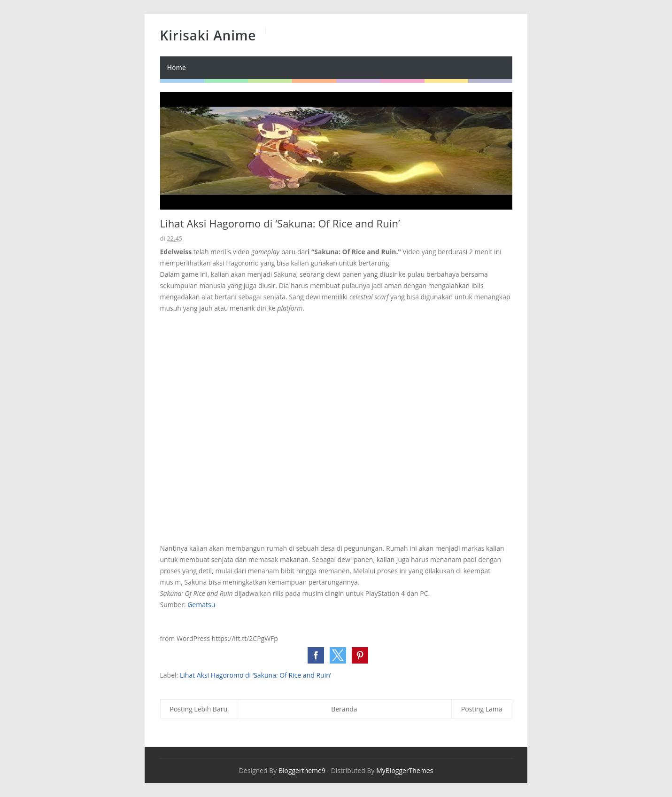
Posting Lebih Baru (199, 709)
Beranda (344, 709)
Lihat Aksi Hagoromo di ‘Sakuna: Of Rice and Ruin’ (255, 675)
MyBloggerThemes (405, 770)
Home (177, 67)
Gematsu (201, 605)
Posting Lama (482, 709)
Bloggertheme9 (302, 770)
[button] (316, 655)
